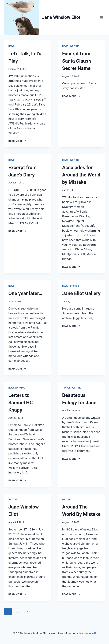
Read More (17, 141)
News (11, 46)
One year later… (25, 293)
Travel (66, 388)
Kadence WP (88, 633)
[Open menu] (102, 17)
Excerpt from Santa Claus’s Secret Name (77, 61)
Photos (74, 286)
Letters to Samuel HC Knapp (21, 403)
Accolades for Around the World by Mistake (81, 175)
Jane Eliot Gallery (81, 293)
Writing (75, 46)
